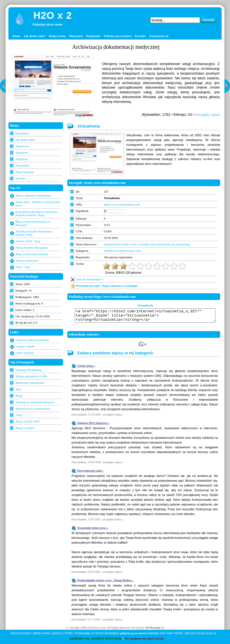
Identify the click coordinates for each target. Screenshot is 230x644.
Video (19, 415)
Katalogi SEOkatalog (29, 370)
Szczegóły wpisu (207, 115)
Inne (18, 389)
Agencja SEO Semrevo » (93, 425)
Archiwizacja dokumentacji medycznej (116, 47)
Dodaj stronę (57, 36)
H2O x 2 (53, 15)
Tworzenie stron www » (93, 530)
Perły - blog (23, 267)
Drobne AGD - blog (28, 241)
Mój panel (76, 36)
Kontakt (140, 36)
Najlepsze (21, 159)
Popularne (22, 153)
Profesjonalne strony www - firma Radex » (105, 583)
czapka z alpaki (25, 346)
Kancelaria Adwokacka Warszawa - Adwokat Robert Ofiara (37, 213)
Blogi (19, 396)
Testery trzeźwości (27, 260)
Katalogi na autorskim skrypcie (35, 402)
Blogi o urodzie (25, 428)
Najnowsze (22, 146)
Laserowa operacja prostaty (32, 340)
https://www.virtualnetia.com (122, 204)
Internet (109, 251)
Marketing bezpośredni (30, 383)
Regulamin (93, 36)
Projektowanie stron (129, 251)
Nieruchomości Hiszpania (31, 248)
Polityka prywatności (118, 36)
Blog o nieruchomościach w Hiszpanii (33, 223)
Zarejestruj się (159, 36)
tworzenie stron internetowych (156, 244)
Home (16, 36)
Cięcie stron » (86, 368)
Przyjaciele (22, 165)
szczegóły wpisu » (113, 417)
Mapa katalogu (25, 172)
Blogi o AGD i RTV (28, 421)
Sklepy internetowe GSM (31, 376)
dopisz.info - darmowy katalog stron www (38, 204)
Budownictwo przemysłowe (33, 408)
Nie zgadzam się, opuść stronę (144, 638)
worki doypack (25, 353)
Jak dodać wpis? (34, 36)
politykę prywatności (134, 633)
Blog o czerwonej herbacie (32, 254)
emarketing (183, 244)
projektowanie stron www (120, 244)
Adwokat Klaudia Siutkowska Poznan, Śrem (34, 233)
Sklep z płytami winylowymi (33, 195)
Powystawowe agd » (90, 473)
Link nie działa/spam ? (90, 279)
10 (182, 266)
